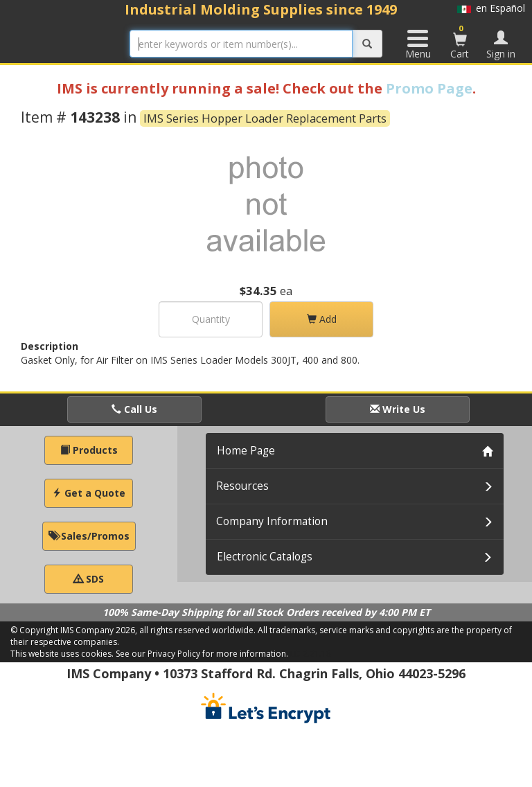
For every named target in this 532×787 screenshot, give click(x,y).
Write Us (398, 409)
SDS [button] (89, 579)
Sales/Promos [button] (89, 536)
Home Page (246, 451)
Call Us (134, 409)
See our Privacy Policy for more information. (202, 654)
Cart (460, 42)
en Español (491, 8)
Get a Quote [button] (89, 493)
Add (322, 319)
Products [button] (89, 450)
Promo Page (429, 88)
